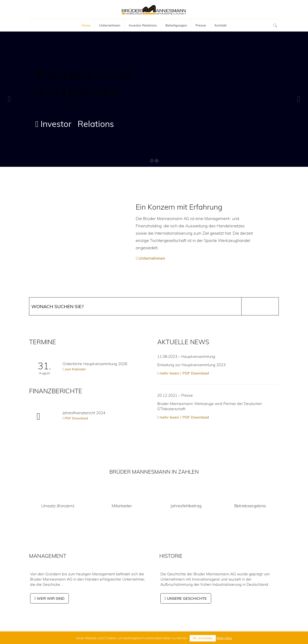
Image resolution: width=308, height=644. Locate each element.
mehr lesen (168, 373)
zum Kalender (74, 369)
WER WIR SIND (50, 598)
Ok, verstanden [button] (203, 638)
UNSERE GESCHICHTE (186, 598)
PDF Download (75, 418)
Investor (53, 124)
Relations (96, 124)
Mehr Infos (224, 638)
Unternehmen (150, 258)
